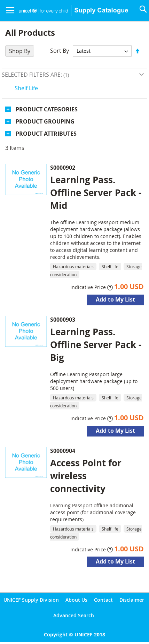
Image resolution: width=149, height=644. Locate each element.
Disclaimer (132, 600)
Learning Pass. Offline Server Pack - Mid (96, 193)
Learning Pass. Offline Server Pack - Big (96, 345)
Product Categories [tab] (47, 109)
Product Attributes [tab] (46, 134)
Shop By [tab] (20, 51)
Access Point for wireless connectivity (86, 476)
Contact (103, 600)
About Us (76, 600)
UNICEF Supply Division (31, 600)
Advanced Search (74, 615)
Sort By (60, 51)
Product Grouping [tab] (45, 121)
